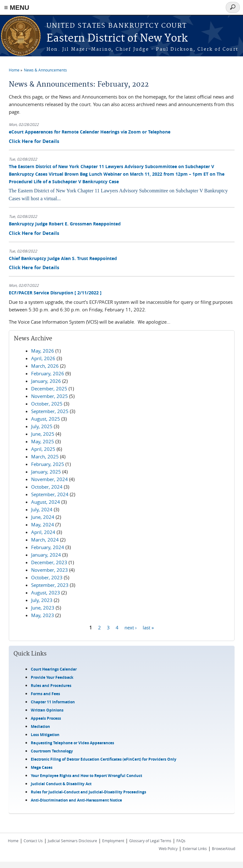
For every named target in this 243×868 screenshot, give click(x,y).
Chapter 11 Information (53, 702)
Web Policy (168, 848)
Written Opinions (47, 710)
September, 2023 (50, 585)
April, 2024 (43, 532)
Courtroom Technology (52, 751)
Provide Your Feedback (52, 677)
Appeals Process (46, 718)
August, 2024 (46, 502)
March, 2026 (45, 366)
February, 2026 (48, 373)
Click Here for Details (34, 141)
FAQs (181, 841)
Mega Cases (42, 767)
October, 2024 (47, 487)
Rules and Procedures (51, 686)
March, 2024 (45, 540)
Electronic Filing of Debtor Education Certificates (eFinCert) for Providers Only (104, 759)
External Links (195, 848)
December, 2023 (49, 562)
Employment (113, 841)
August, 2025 (46, 419)
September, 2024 (50, 494)
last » (148, 627)
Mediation (40, 726)
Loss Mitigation (45, 735)
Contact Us (33, 841)
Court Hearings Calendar (54, 669)
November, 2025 (50, 396)
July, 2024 (42, 509)
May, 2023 (43, 615)
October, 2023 (47, 577)
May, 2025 (43, 441)
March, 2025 (45, 457)
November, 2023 (50, 570)
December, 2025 (49, 389)
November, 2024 (50, 479)
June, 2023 (43, 608)
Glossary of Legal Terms (150, 841)
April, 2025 (43, 449)
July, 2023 (42, 600)
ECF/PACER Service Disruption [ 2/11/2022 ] (55, 293)
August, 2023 (46, 593)
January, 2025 (46, 472)
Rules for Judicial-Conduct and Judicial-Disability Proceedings (88, 792)
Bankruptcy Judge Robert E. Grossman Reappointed (65, 224)
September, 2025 (50, 411)
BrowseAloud (224, 848)
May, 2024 (43, 525)
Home (14, 70)
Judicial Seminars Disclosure (72, 841)
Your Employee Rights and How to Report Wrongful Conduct (86, 776)
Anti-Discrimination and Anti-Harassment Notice (76, 800)
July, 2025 (42, 426)
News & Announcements (45, 70)
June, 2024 (43, 517)
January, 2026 (46, 381)
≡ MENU (17, 7)
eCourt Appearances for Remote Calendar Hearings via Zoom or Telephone (90, 132)
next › (131, 627)
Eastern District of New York (117, 39)
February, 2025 (48, 464)
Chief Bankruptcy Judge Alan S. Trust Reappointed (63, 258)
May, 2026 (43, 351)
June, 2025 (43, 434)
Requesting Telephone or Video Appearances (72, 743)
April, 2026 (43, 358)
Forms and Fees (45, 694)
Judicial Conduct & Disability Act (61, 784)
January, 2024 (46, 555)
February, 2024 (48, 547)
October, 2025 (47, 404)
